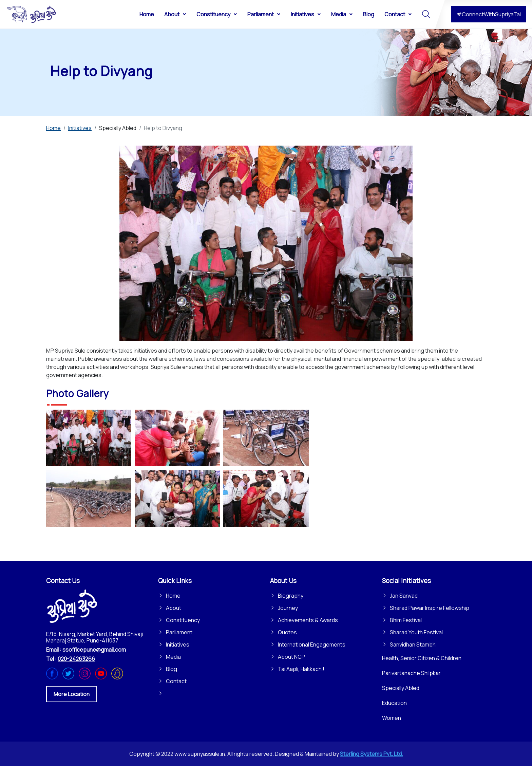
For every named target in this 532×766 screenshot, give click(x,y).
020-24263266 (76, 659)
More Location (72, 694)
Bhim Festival (406, 620)
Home (173, 596)
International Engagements (312, 644)
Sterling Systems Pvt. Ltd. (372, 754)
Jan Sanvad (404, 596)
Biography (291, 596)
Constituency (183, 620)
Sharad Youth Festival (416, 632)
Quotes (287, 632)
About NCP (291, 657)
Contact (176, 681)
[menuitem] (147, 14)
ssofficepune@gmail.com (94, 650)
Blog (172, 669)
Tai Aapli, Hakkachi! (301, 669)
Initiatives (178, 644)
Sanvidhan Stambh (413, 644)
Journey (288, 608)
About (174, 608)
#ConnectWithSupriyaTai (489, 14)
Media (173, 657)
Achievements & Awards (308, 620)
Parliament (179, 632)
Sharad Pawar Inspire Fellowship (430, 608)
